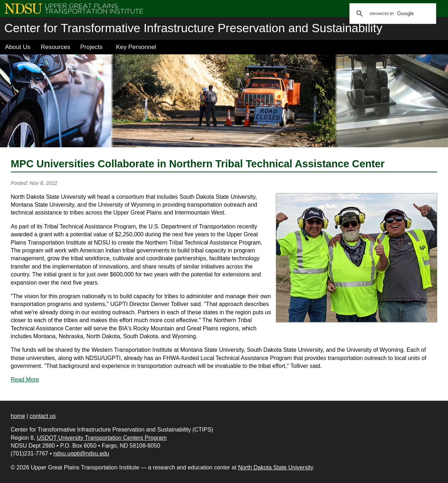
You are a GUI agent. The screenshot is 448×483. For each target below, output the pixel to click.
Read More (25, 379)
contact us (43, 416)
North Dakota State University (275, 467)
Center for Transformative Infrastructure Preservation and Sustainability (193, 28)
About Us (18, 47)
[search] (392, 14)
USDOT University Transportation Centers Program (102, 438)
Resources (56, 47)
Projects (91, 47)
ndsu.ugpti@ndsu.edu (81, 454)
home (18, 416)
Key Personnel (136, 47)
